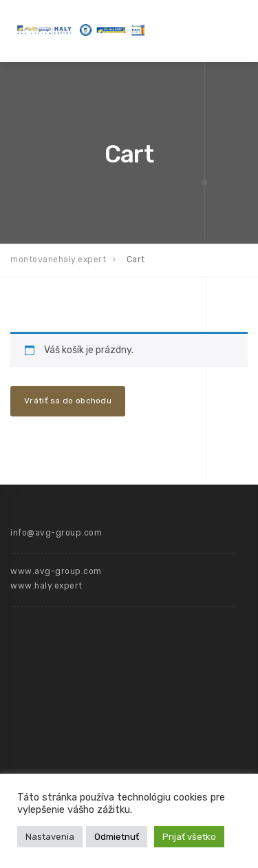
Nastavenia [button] (50, 837)
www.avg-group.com (56, 571)
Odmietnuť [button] (117, 837)
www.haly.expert (46, 586)
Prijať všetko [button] (189, 837)
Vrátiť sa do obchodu (68, 401)
